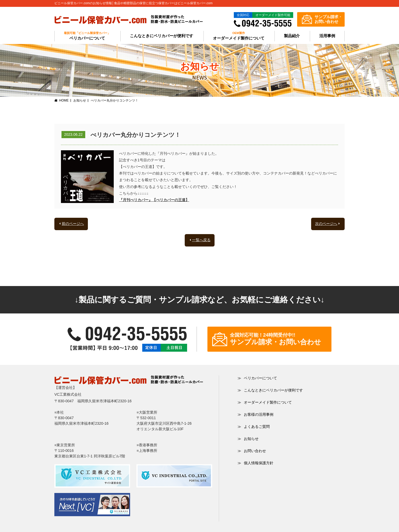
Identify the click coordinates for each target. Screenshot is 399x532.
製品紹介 (292, 36)
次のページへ (326, 224)
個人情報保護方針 (255, 463)
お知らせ (80, 100)
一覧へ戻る (201, 240)
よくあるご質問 (254, 427)
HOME (64, 100)
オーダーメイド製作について (265, 402)
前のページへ (73, 224)
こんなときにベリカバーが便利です (161, 36)
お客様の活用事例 (255, 414)
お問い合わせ (252, 451)
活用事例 (327, 36)
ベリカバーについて (257, 378)
